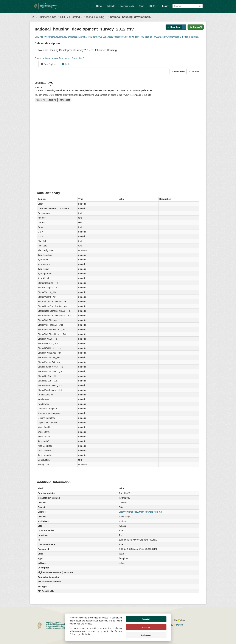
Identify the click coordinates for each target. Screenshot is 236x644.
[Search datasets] (188, 6)
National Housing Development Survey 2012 (63, 58)
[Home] (33, 17)
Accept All (146, 619)
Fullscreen (178, 71)
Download (174, 27)
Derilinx (178, 625)
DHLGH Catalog (70, 17)
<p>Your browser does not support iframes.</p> (118, 129)
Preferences (146, 635)
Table (66, 64)
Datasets (111, 6)
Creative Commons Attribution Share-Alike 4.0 (140, 512)
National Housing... (95, 17)
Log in (165, 6)
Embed (194, 71)
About (141, 6)
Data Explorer (49, 64)
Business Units (127, 6)
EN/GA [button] (153, 6)
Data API (196, 27)
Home (99, 6)
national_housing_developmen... (131, 17)
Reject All (146, 627)
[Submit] (200, 6)
